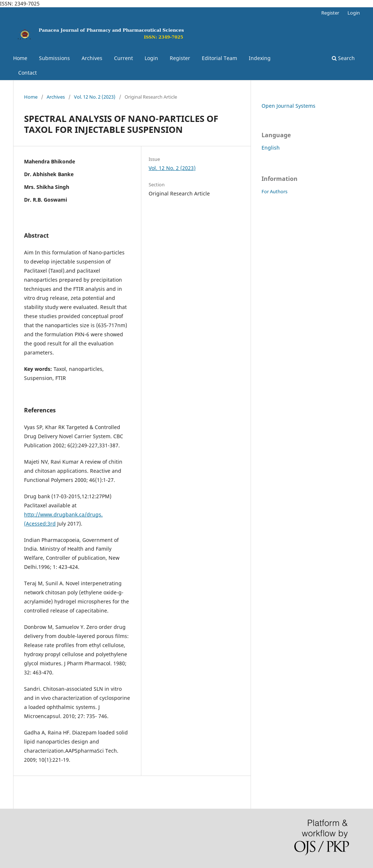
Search (343, 58)
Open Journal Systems (288, 106)
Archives (92, 58)
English (271, 148)
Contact (28, 73)
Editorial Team (219, 58)
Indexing (260, 58)
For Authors (274, 191)
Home (20, 58)
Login (151, 58)
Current (123, 58)
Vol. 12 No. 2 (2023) (95, 97)
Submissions (54, 58)
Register (180, 58)
